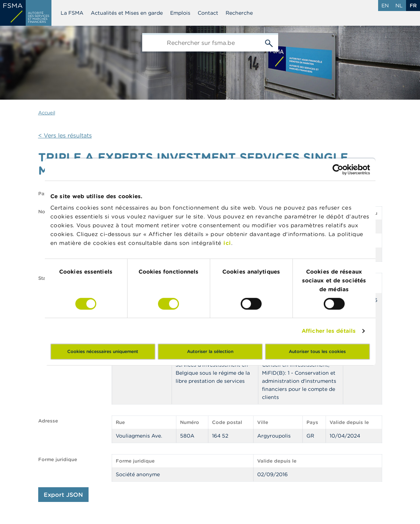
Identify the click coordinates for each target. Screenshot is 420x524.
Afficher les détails (329, 331)
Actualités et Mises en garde (127, 13)
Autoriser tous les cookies (317, 351)
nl (399, 6)
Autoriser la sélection (210, 351)
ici (227, 243)
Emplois (180, 13)
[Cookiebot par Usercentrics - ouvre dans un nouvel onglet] (338, 170)
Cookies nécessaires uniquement (103, 351)
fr (413, 6)
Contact (208, 13)
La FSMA (72, 13)
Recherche (239, 13)
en (385, 6)
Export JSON (63, 495)
